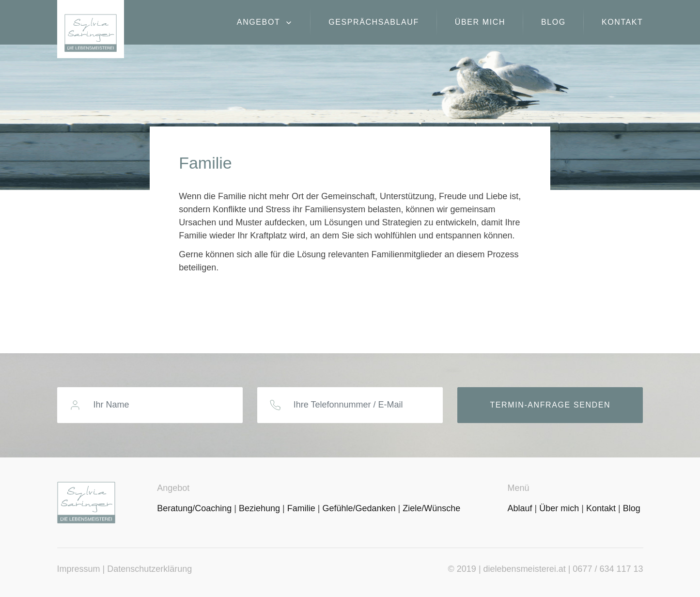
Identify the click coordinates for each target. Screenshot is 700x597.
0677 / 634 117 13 (608, 569)
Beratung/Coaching (194, 508)
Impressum (79, 569)
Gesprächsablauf (374, 22)
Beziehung (259, 508)
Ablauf (520, 508)
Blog (553, 22)
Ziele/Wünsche (431, 508)
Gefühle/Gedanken (359, 508)
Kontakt (622, 22)
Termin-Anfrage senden (550, 405)
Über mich (480, 22)
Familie (301, 508)
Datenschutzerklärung (149, 569)
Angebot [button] (260, 22)
